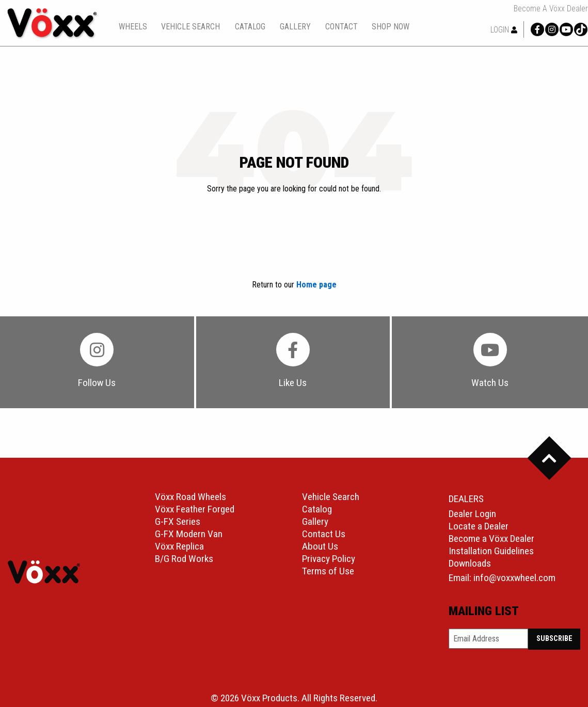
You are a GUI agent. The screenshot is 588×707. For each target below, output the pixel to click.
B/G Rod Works (184, 559)
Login (504, 30)
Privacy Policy (329, 559)
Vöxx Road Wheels (190, 497)
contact (341, 27)
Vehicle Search (331, 497)
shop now (391, 27)
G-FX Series (178, 521)
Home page (316, 285)
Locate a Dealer (479, 526)
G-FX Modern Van (189, 534)
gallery (295, 27)
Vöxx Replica (179, 546)
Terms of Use (328, 571)
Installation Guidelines (491, 551)
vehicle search (190, 27)
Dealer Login (472, 514)
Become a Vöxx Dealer (551, 9)
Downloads (470, 563)
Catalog (317, 509)
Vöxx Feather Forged (195, 509)
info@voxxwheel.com (514, 578)
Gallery (315, 521)
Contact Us (324, 534)
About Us (320, 546)
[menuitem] (133, 27)
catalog (250, 27)
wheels (133, 27)
